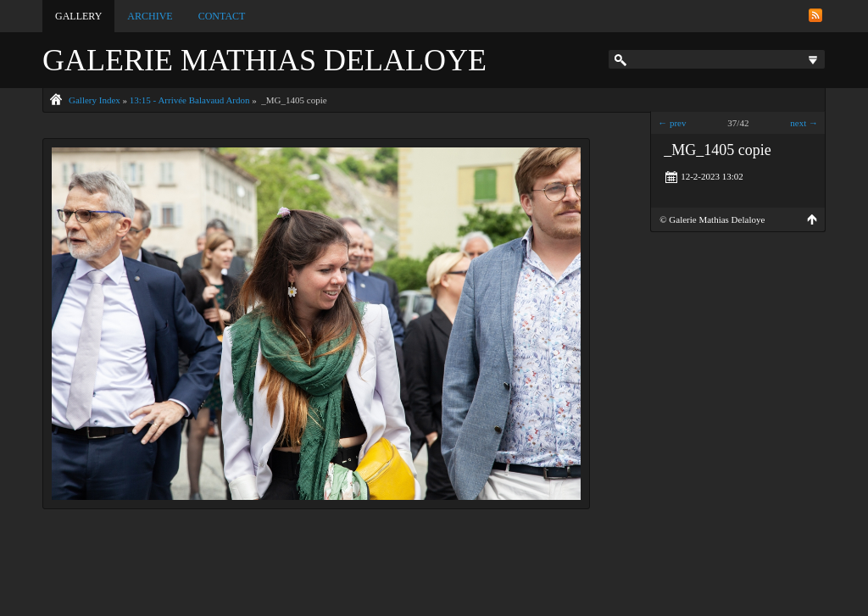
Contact (222, 16)
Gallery (78, 16)
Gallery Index (95, 100)
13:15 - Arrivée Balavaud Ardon (190, 100)
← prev (672, 123)
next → (804, 123)
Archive (150, 16)
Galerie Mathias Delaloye (264, 60)
